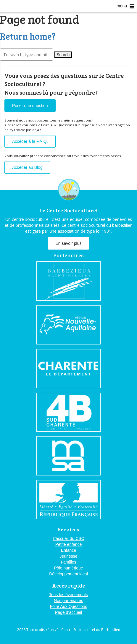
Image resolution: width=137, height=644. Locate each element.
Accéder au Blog (27, 167)
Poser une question (30, 106)
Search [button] (63, 55)
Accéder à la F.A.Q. (30, 141)
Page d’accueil (68, 612)
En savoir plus (69, 243)
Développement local (68, 574)
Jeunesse (69, 556)
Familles (68, 562)
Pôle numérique (68, 568)
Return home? (28, 36)
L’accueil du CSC (68, 538)
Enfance (68, 550)
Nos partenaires (68, 601)
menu (125, 6)
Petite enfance (69, 544)
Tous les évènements (69, 595)
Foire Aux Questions (68, 606)
